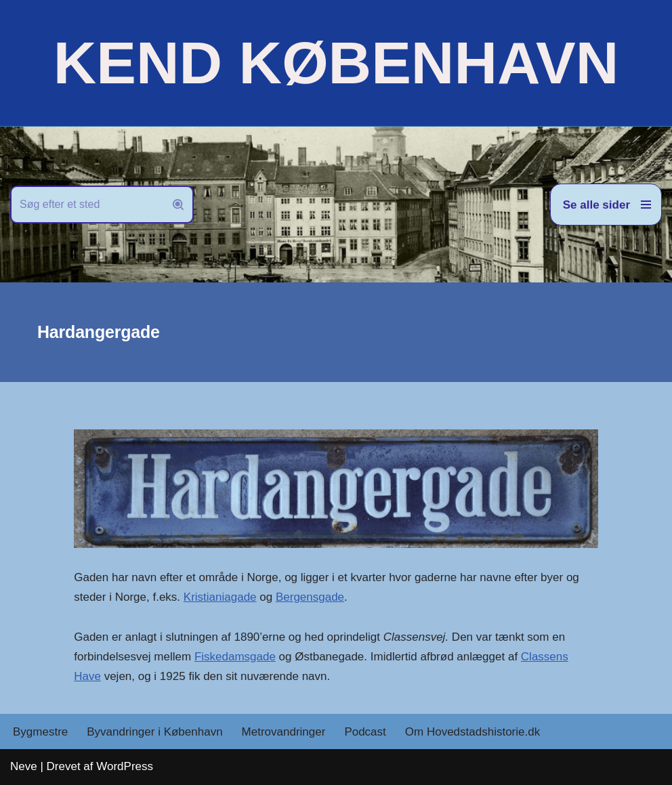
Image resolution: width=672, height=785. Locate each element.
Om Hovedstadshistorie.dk (472, 732)
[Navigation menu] (606, 205)
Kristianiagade (220, 597)
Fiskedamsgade (235, 657)
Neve (24, 766)
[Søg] (87, 205)
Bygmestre (40, 732)
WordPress (125, 766)
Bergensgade (310, 597)
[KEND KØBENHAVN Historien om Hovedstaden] (336, 63)
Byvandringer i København (154, 732)
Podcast (365, 732)
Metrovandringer (284, 732)
